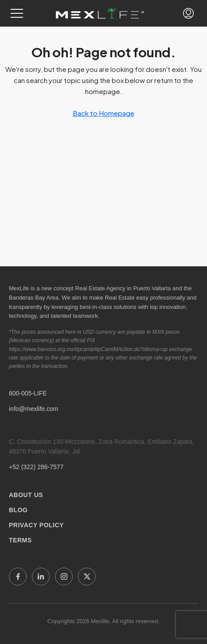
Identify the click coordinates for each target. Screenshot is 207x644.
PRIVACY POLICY (36, 525)
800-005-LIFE (28, 393)
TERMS (20, 540)
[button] (17, 13)
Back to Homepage (103, 113)
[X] (87, 577)
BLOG (18, 510)
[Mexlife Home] (100, 13)
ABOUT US (26, 495)
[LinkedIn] (41, 577)
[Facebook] (18, 577)
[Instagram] (64, 577)
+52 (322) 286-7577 (36, 467)
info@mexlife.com (33, 409)
